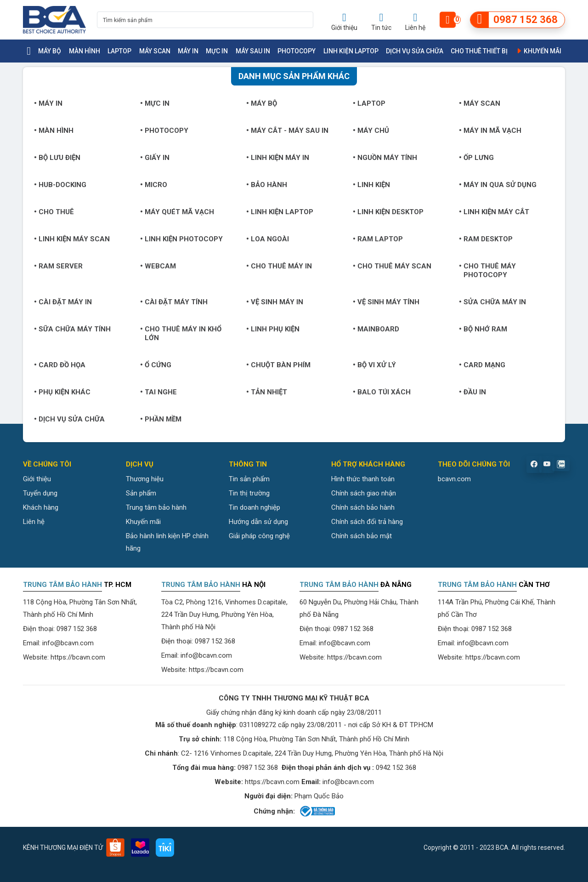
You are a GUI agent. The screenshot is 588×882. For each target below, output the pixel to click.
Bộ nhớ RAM (483, 329)
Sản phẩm (141, 493)
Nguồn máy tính (385, 158)
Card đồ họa (60, 365)
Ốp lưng (476, 158)
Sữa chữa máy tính (72, 329)
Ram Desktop (486, 239)
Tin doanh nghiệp (254, 507)
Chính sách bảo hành (363, 507)
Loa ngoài (268, 239)
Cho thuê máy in (279, 266)
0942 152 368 (396, 768)
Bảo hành (267, 185)
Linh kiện (371, 185)
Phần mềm (161, 419)
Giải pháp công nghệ (259, 536)
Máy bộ (50, 51)
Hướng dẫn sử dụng (258, 522)
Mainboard (376, 329)
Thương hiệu (145, 479)
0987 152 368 (77, 629)
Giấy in (155, 158)
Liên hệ (34, 522)
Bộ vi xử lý (374, 365)
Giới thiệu (37, 479)
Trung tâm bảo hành (156, 507)
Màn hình (85, 51)
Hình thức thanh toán (363, 479)
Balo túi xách (382, 392)
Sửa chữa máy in (492, 302)
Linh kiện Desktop (388, 212)
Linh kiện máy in (278, 158)
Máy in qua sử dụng (498, 185)
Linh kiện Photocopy (181, 239)
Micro (154, 185)
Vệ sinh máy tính (386, 302)
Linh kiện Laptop (351, 51)
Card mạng (482, 365)
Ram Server (58, 266)
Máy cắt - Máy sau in (287, 131)
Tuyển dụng (40, 493)
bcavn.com (454, 479)
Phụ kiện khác (62, 392)
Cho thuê (54, 212)
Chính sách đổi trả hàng (367, 522)
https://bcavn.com (78, 657)
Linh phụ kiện (273, 329)
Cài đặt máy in (63, 302)
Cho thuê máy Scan (392, 266)
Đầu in (472, 392)
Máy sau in (253, 51)
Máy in (188, 51)
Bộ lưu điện (57, 158)
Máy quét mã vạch (177, 212)
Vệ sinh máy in (275, 302)
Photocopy (297, 51)
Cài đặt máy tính (174, 302)
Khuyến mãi (538, 51)
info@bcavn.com (68, 643)
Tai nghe (158, 392)
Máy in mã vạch (490, 131)
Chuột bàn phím (278, 365)
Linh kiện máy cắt (494, 212)
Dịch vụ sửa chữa (415, 51)
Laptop (119, 51)
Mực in (217, 51)
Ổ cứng (156, 365)
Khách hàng (41, 507)
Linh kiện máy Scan (72, 239)
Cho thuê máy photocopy (487, 270)
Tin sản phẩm (249, 479)
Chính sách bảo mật (362, 536)
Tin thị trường (249, 493)
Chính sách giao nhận (364, 493)
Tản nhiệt (267, 392)
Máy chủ (371, 131)
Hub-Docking (60, 185)
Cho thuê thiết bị (479, 51)
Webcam (158, 266)
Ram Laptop (378, 239)
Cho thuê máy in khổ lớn (181, 333)
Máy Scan (155, 51)
